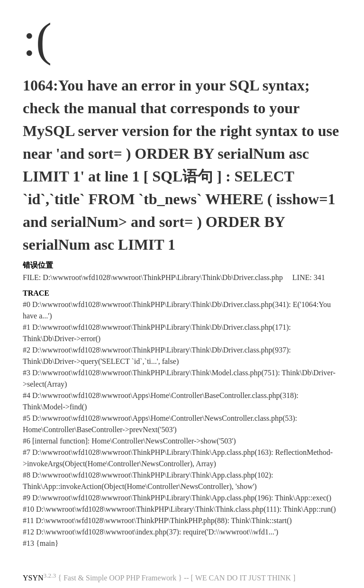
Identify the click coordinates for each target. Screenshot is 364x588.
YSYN (33, 578)
